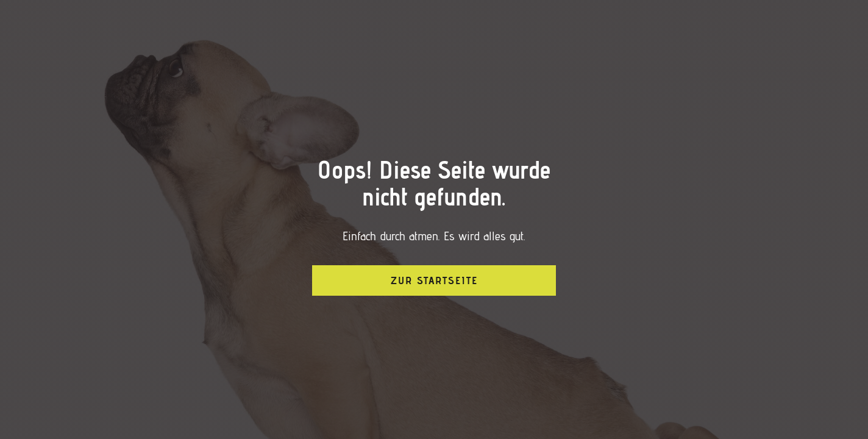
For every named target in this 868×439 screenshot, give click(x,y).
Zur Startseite (434, 280)
